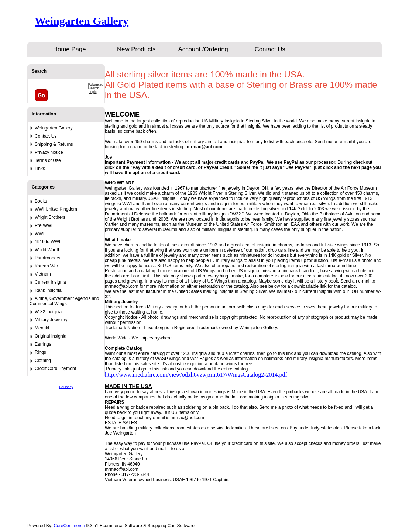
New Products (136, 49)
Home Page (70, 49)
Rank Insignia (48, 290)
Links (40, 169)
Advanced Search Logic (96, 88)
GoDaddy (66, 387)
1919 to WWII (48, 242)
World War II (47, 250)
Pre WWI (44, 225)
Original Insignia (51, 336)
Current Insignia (50, 282)
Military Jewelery (51, 320)
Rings (40, 352)
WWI (39, 234)
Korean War (47, 266)
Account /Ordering (203, 49)
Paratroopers (47, 258)
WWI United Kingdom (56, 209)
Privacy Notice (49, 152)
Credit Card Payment (55, 369)
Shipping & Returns (54, 144)
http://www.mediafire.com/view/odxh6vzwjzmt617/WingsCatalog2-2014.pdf (196, 375)
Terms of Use (48, 160)
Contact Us (270, 49)
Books (41, 201)
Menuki (42, 328)
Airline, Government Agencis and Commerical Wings (64, 301)
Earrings (43, 344)
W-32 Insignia (48, 312)
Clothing (43, 360)
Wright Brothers (50, 217)
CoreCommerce (69, 526)
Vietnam (43, 274)
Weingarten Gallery (82, 21)
